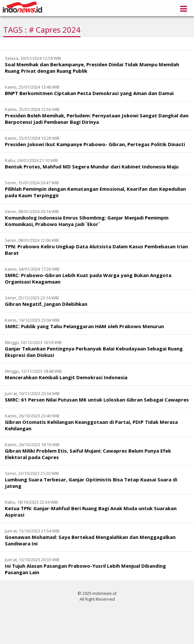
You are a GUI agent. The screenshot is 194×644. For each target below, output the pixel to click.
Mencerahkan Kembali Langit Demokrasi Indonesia (66, 377)
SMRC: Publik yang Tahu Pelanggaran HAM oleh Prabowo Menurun (84, 326)
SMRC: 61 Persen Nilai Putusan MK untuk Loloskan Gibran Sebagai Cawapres (97, 400)
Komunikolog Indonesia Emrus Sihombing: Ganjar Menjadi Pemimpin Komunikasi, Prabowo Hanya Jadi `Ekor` (87, 221)
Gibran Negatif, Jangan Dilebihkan (46, 304)
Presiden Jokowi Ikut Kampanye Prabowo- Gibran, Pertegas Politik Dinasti (95, 144)
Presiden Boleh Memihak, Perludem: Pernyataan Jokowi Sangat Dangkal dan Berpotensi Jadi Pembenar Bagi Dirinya (97, 119)
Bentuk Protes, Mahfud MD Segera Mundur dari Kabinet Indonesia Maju (92, 166)
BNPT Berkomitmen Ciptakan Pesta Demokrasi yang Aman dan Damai (89, 93)
